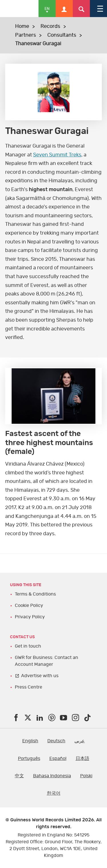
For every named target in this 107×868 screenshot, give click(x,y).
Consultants (62, 35)
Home (22, 26)
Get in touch (28, 646)
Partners (26, 35)
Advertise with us (40, 676)
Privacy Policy (30, 617)
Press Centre (29, 687)
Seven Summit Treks (57, 155)
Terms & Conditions (35, 594)
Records (50, 26)
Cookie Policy (29, 605)
